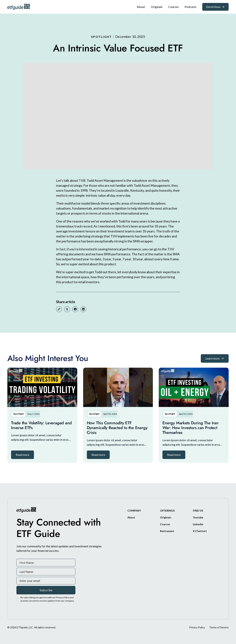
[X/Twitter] (200, 531)
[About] (141, 7)
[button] (22, 455)
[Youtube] (198, 517)
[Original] (157, 7)
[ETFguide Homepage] (19, 7)
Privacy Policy (197, 627)
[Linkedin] (198, 524)
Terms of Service (219, 627)
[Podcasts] (190, 7)
